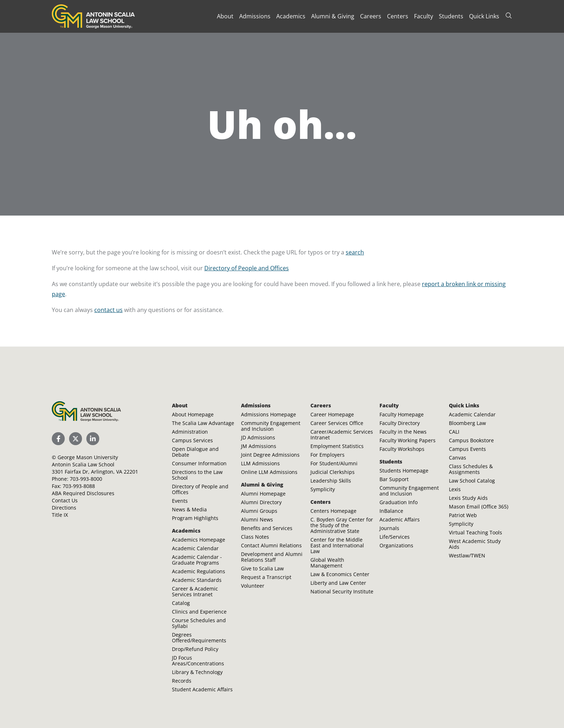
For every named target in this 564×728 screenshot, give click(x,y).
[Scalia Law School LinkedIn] (93, 439)
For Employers (328, 455)
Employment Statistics (337, 446)
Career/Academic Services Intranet (342, 435)
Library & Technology (197, 672)
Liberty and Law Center (338, 583)
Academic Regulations (199, 571)
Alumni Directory (261, 502)
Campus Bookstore (471, 440)
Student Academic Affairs (202, 689)
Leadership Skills (331, 481)
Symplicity (323, 489)
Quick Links (484, 16)
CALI (454, 432)
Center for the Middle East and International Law (337, 545)
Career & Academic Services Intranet (195, 591)
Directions (64, 508)
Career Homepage (332, 414)
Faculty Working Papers (408, 440)
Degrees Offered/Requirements (199, 637)
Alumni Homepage (263, 494)
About (225, 16)
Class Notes (255, 537)
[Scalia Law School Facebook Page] (58, 439)
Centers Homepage (333, 511)
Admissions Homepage (269, 414)
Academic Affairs (400, 519)
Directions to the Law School (197, 475)
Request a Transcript (266, 577)
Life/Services (395, 537)
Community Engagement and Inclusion (271, 426)
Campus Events (467, 449)
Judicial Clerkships (333, 472)
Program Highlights (195, 518)
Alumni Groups (259, 511)
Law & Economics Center (340, 574)
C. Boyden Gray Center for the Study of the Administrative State (342, 525)
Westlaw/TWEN (467, 555)
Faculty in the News (403, 432)
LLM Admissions (260, 463)
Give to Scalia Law (262, 568)
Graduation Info (399, 502)
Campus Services (192, 440)
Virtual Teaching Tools (476, 532)
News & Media (189, 509)
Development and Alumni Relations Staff (272, 557)
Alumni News (257, 519)
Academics (291, 16)
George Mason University (88, 457)
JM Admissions (259, 446)
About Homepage (193, 414)
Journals (389, 528)
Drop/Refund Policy (195, 649)
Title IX (60, 515)
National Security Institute (342, 591)
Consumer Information (199, 463)
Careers (371, 16)
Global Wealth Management (327, 563)
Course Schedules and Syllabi (199, 623)
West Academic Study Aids (475, 544)
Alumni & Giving (333, 16)
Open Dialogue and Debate (195, 452)
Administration (190, 432)
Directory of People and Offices (247, 268)
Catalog (181, 603)
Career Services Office (337, 423)
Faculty (424, 16)
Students (451, 16)
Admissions (255, 16)
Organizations (396, 545)
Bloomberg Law (467, 423)
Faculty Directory (400, 423)
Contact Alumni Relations (271, 545)
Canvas (458, 458)
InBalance (391, 511)
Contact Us (65, 500)
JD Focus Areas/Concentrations (198, 661)
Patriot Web (463, 515)
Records (182, 681)
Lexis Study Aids (468, 498)
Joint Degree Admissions (270, 455)
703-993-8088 (79, 486)
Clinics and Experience (199, 612)
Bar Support (394, 479)
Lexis (455, 489)
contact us (108, 310)
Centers (398, 16)
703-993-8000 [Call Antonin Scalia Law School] (86, 479)
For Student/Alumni (334, 463)
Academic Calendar (195, 548)
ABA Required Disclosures (83, 493)
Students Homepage (404, 471)
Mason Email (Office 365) (479, 507)
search (355, 252)
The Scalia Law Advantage (203, 423)
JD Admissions (258, 437)
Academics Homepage (199, 540)
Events (180, 501)
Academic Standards (197, 580)
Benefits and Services (267, 528)
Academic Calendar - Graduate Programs (197, 560)
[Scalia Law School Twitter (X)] (76, 439)
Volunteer (253, 586)
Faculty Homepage (402, 414)
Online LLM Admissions (269, 472)
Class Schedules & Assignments (471, 469)
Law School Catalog (472, 481)
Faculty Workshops (402, 449)
